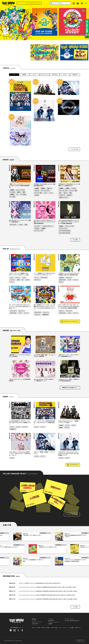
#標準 (24, 192)
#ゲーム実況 (12, 197)
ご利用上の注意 (54, 628)
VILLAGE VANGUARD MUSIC (72, 621)
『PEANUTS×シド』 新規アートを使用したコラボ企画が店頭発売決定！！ (69, 380)
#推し (60, 193)
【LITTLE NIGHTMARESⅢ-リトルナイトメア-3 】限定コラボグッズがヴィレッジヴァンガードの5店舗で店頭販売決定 (69, 222)
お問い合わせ (78, 628)
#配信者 (19, 192)
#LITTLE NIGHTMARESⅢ (65, 231)
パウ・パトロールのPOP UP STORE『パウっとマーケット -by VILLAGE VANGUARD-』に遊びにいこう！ (20, 307)
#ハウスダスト (37, 226)
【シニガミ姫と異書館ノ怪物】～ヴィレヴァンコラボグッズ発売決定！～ (44, 356)
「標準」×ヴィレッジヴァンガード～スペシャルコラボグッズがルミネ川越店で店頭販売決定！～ (20, 186)
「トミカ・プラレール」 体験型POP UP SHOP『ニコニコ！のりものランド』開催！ (19, 274)
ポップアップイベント (45, 75)
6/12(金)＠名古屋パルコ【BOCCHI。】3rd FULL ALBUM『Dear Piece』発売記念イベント (20, 423)
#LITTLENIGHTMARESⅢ (64, 233)
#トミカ (24, 278)
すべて (14, 75)
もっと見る (75, 240)
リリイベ (34, 75)
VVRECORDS (55, 75)
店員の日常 (75, 75)
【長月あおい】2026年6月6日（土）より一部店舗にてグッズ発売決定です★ (69, 185)
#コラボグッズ (62, 195)
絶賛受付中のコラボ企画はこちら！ (70, 388)
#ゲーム (51, 193)
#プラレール (12, 280)
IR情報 (43, 628)
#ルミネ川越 (12, 192)
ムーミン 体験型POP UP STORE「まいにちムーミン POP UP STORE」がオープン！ (44, 274)
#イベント (12, 282)
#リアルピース (37, 315)
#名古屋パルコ (13, 429)
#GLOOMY (37, 229)
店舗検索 (50, 624)
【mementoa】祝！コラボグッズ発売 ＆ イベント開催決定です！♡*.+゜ (44, 380)
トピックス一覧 (74, 149)
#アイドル (18, 427)
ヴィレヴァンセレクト (53, 622)
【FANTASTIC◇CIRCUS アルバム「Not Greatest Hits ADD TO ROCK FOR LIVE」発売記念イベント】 (69, 454)
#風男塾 (61, 428)
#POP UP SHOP (44, 278)
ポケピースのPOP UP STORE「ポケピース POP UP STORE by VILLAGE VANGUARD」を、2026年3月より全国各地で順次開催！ (69, 307)
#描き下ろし (50, 188)
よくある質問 (71, 628)
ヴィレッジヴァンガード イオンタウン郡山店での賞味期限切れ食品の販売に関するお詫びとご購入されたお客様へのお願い (47, 595)
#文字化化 (37, 195)
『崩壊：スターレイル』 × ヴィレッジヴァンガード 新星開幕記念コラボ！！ (69, 356)
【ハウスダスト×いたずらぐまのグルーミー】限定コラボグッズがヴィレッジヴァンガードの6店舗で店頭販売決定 (44, 222)
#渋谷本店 (61, 425)
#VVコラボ (37, 191)
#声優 (70, 193)
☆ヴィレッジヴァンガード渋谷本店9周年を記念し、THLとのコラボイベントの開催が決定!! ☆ (44, 423)
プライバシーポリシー (63, 628)
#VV (17, 195)
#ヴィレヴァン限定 (38, 193)
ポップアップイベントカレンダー (71, 321)
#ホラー (46, 193)
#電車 (18, 280)
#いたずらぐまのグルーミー (48, 226)
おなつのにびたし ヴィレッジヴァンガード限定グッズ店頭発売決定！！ (20, 221)
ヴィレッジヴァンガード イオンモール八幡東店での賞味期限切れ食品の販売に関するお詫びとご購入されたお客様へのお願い (48, 587)
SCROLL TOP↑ (81, 641)
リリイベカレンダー (74, 465)
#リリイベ (12, 427)
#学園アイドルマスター (64, 198)
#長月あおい (69, 195)
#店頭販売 (12, 190)
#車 (22, 280)
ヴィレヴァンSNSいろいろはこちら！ (39, 3)
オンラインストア (69, 619)
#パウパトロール (13, 311)
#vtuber (21, 225)
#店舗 (26, 225)
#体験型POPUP (45, 315)
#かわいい (61, 282)
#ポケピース (62, 311)
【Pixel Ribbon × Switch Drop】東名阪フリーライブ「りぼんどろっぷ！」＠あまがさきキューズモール (20, 454)
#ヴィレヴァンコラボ (20, 190)
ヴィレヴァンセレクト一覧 (72, 515)
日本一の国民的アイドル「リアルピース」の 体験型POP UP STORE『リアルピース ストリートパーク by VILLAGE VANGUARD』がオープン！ (44, 307)
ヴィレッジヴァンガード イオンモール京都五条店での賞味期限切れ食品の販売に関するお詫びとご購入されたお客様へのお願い (48, 599)
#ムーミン (37, 278)
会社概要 (48, 628)
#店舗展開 (12, 195)
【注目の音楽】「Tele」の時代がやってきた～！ (43, 535)
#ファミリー (18, 278)
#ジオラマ (27, 280)
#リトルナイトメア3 (63, 229)
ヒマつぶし (65, 75)
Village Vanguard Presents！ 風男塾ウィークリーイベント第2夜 (69, 422)
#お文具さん (62, 278)
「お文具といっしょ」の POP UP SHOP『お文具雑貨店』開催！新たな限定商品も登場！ (69, 274)
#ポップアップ (37, 280)
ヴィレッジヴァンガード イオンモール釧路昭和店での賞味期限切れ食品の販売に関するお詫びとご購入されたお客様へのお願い (48, 591)
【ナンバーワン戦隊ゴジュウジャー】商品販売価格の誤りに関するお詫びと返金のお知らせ (40, 583)
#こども (12, 278)
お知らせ (34, 628)
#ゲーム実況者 (23, 195)
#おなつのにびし (13, 225)
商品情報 (24, 75)
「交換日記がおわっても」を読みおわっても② (37, 547)
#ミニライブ (25, 427)
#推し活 (65, 193)
